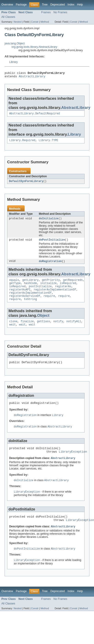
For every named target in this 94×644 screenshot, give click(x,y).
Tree (45, 5)
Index (71, 5)
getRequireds (73, 284)
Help (80, 5)
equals (14, 284)
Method (45, 22)
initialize (48, 288)
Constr (35, 22)
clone (13, 329)
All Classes (8, 17)
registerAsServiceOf (25, 302)
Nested (18, 22)
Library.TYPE (48, 142)
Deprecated (58, 5)
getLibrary (30, 284)
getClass (44, 329)
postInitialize (40, 291)
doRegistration (50, 265)
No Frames (60, 12)
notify (58, 329)
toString (30, 306)
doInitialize (49, 221)
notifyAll (74, 329)
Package (21, 5)
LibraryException (73, 462)
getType (15, 288)
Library (13, 62)
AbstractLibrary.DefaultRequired (34, 115)
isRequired (68, 288)
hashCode (30, 288)
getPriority (51, 284)
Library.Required (22, 142)
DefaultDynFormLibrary (26, 184)
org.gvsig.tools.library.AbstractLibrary (34, 47)
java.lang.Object (15, 43)
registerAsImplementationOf (55, 295)
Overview (7, 5)
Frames (46, 12)
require (49, 302)
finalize (27, 329)
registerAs (63, 291)
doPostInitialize (52, 243)
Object (43, 322)
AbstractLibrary (32, 78)
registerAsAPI (20, 295)
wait (12, 332)
